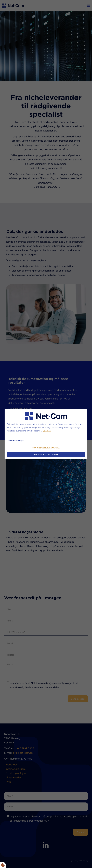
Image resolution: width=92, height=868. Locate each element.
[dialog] (46, 434)
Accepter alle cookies (46, 454)
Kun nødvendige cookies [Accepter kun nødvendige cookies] (46, 448)
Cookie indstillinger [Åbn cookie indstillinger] (15, 440)
